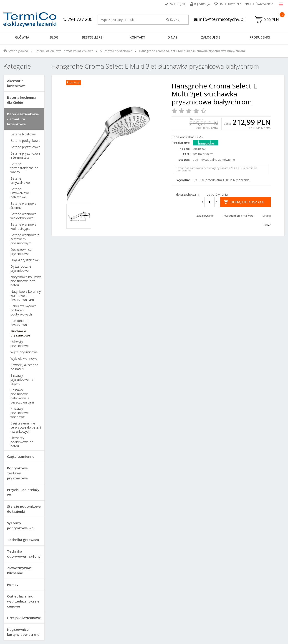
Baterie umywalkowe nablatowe (20, 193)
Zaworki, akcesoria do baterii (24, 367)
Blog (54, 37)
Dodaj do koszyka (247, 202)
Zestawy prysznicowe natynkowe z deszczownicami (23, 396)
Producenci (260, 37)
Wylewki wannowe (24, 359)
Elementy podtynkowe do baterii (22, 442)
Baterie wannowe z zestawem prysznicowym (25, 239)
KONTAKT (138, 37)
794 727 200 (78, 19)
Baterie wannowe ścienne (23, 206)
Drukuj (267, 216)
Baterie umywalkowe (20, 181)
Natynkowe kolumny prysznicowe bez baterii (26, 281)
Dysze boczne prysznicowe (21, 269)
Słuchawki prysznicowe (116, 51)
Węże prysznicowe (24, 352)
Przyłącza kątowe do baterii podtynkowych (23, 310)
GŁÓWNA (22, 37)
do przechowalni (188, 194)
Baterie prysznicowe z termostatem (25, 155)
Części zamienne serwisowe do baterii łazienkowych (26, 427)
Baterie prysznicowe (25, 147)
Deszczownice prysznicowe (21, 252)
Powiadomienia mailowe (238, 216)
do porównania (217, 194)
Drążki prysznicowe (25, 260)
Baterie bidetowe (23, 134)
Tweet (267, 225)
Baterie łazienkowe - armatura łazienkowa (64, 51)
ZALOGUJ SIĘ (211, 37)
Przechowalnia (230, 4)
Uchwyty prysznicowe (20, 344)
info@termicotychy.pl (219, 19)
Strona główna (18, 51)
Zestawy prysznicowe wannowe (20, 413)
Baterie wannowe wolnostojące (23, 227)
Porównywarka (262, 4)
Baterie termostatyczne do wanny (24, 168)
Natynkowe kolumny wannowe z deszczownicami (26, 296)
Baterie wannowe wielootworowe (23, 216)
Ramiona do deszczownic (20, 323)
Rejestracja (202, 4)
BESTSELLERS (92, 37)
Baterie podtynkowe (25, 141)
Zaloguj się (177, 4)
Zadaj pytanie (205, 216)
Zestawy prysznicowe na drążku (22, 380)
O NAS (172, 37)
